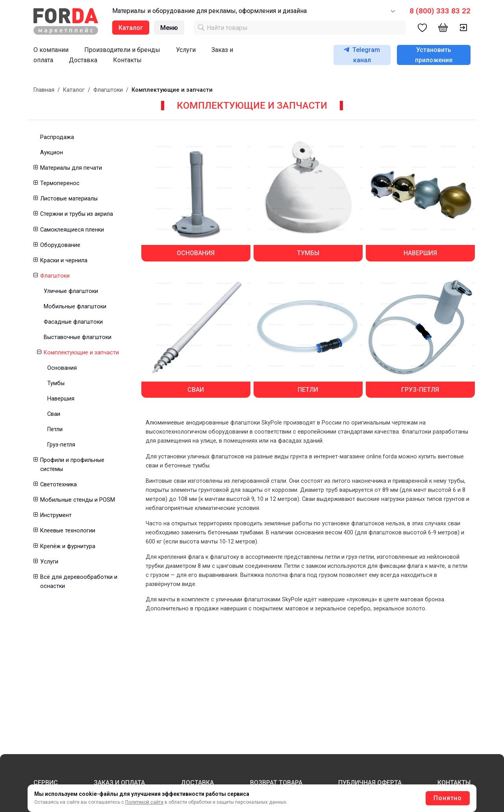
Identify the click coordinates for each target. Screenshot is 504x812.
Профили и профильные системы (72, 465)
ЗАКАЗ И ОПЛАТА (119, 783)
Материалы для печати (71, 168)
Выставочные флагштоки (78, 337)
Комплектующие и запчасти (81, 353)
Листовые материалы (69, 199)
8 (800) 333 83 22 (440, 11)
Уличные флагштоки (71, 291)
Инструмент (56, 515)
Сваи (54, 414)
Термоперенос (60, 183)
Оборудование (60, 245)
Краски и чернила (64, 260)
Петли (55, 429)
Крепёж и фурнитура (68, 546)
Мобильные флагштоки (75, 307)
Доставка (83, 60)
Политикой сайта (144, 802)
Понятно (448, 798)
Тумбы (56, 383)
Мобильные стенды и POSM (78, 500)
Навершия (61, 399)
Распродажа (57, 137)
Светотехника (58, 485)
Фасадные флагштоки (73, 322)
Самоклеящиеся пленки (72, 230)
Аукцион (52, 153)
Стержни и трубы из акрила (77, 214)
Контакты (127, 60)
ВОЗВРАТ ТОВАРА (276, 783)
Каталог (74, 90)
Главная (44, 90)
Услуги (186, 50)
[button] (35, 168)
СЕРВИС (46, 783)
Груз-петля (61, 445)
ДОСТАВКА (197, 783)
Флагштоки (108, 90)
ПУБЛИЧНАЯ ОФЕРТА (370, 783)
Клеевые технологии (68, 531)
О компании (51, 50)
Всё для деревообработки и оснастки (79, 582)
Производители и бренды (122, 50)
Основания (62, 368)
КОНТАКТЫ (454, 783)
